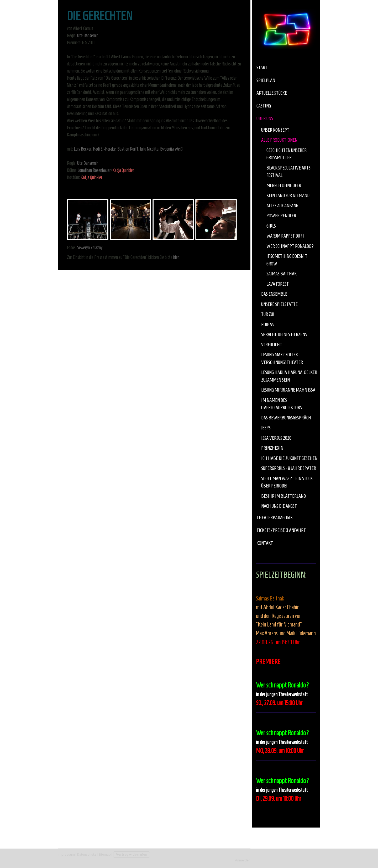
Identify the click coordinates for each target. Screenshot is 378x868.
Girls (271, 226)
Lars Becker (83, 149)
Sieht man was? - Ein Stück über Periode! (287, 482)
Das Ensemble (274, 294)
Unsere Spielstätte (279, 304)
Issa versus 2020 (276, 438)
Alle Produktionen (279, 140)
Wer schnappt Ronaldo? (290, 246)
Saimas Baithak (282, 274)
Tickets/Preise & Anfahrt (281, 530)
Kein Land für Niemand (288, 195)
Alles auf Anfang (282, 206)
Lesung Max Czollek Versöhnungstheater (282, 358)
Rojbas (267, 324)
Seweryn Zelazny (90, 248)
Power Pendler (281, 216)
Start (262, 67)
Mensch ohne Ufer (284, 185)
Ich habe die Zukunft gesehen (289, 458)
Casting (264, 106)
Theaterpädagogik (275, 518)
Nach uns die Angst (279, 506)
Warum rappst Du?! (285, 236)
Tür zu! (268, 314)
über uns (265, 118)
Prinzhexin (272, 448)
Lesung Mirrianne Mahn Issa (288, 390)
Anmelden (243, 860)
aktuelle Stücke (272, 93)
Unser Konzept (275, 130)
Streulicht (272, 345)
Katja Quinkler (123, 170)
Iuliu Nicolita (149, 149)
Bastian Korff (128, 149)
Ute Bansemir (87, 35)
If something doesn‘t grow (287, 260)
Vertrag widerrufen (132, 854)
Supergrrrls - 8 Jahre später (289, 468)
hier (176, 257)
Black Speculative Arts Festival (288, 172)
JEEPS (266, 428)
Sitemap (105, 854)
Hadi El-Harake (104, 149)
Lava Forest (278, 284)
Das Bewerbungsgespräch (286, 418)
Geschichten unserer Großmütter (287, 154)
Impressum (66, 854)
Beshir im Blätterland (283, 496)
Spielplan (266, 80)
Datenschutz (87, 854)
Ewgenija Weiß (171, 149)
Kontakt (265, 543)
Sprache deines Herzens (284, 334)
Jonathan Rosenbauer (94, 170)
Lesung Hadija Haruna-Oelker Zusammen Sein (289, 376)
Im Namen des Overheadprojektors (282, 404)
